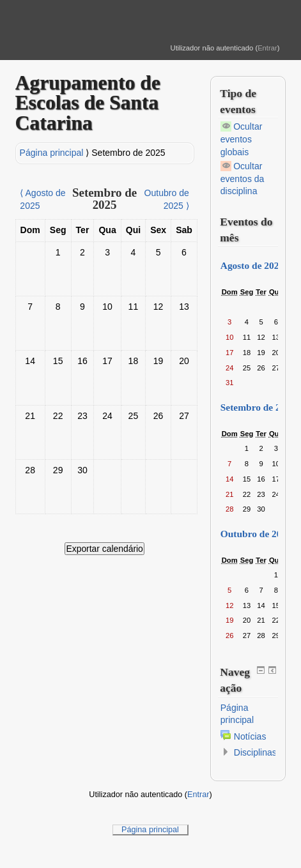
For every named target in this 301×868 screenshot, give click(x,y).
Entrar (267, 48)
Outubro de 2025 (256, 534)
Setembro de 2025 (128, 153)
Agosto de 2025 (252, 265)
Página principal (52, 153)
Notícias (250, 736)
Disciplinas (255, 752)
